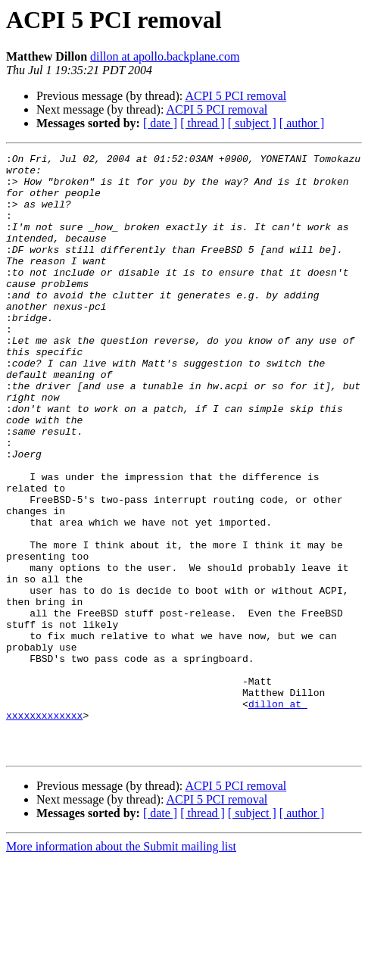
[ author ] (302, 123)
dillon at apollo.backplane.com (165, 56)
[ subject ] (252, 123)
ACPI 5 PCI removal (235, 96)
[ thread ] (203, 123)
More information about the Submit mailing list (121, 967)
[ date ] (160, 123)
